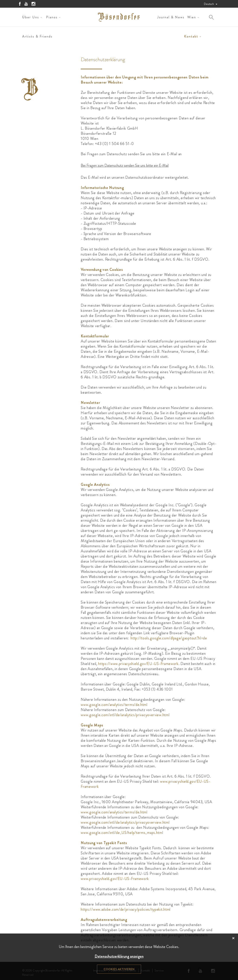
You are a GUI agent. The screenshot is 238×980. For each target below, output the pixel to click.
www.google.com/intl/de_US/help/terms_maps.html (122, 833)
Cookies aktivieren (119, 969)
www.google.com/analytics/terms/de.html (114, 705)
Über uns (31, 17)
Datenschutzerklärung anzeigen (119, 956)
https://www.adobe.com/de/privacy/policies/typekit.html (126, 909)
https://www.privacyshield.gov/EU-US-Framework (138, 664)
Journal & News (171, 17)
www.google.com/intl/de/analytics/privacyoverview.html (125, 715)
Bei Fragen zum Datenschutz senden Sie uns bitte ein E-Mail (125, 166)
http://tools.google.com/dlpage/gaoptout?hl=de (169, 638)
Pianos (52, 17)
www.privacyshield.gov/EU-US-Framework (115, 879)
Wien (192, 17)
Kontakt (191, 36)
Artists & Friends (37, 36)
